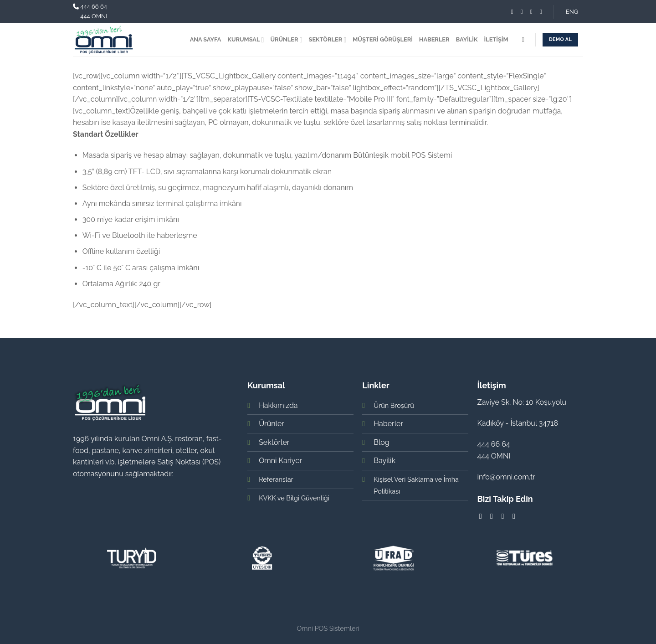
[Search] (525, 40)
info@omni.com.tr (506, 477)
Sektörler (274, 442)
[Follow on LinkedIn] (531, 12)
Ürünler (272, 424)
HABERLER (434, 39)
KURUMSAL (246, 40)
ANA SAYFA (206, 39)
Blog (381, 442)
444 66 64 (94, 7)
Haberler (388, 424)
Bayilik (384, 461)
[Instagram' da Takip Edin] (522, 12)
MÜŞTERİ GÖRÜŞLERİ (383, 39)
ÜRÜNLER (286, 40)
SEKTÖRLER (328, 40)
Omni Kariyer (280, 461)
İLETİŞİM (496, 39)
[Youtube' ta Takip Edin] (541, 12)
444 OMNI (94, 16)
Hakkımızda (278, 405)
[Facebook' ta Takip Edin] (512, 12)
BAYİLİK (467, 39)
